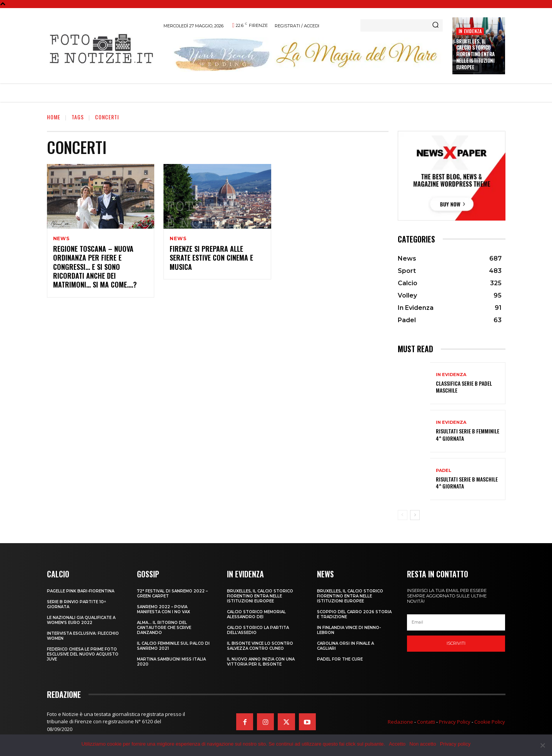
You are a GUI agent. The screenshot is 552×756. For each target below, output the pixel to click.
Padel (444, 471)
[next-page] (415, 515)
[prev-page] (403, 515)
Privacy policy (455, 744)
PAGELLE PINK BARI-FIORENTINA (81, 591)
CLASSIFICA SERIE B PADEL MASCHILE (464, 387)
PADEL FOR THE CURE (340, 659)
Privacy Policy (455, 722)
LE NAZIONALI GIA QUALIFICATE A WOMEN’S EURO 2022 (81, 620)
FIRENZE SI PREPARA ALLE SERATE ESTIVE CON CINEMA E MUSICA (211, 258)
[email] (456, 622)
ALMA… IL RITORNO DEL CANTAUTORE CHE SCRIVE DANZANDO (164, 628)
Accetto (397, 744)
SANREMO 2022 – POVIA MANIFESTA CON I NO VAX (163, 609)
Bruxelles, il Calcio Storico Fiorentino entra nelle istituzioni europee (475, 54)
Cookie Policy (490, 722)
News (61, 239)
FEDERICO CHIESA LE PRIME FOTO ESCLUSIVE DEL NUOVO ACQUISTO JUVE (83, 654)
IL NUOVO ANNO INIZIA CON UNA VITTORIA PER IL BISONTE (261, 662)
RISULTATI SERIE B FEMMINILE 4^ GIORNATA (468, 434)
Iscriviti (456, 643)
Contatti (426, 722)
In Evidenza (470, 31)
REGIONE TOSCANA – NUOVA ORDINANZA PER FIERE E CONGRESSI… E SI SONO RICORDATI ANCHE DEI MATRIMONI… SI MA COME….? (95, 267)
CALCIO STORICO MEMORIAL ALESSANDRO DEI (256, 614)
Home (54, 117)
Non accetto (423, 744)
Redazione (400, 722)
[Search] (435, 25)
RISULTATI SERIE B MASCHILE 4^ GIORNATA (467, 483)
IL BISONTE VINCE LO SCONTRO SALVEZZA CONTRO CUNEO (260, 646)
